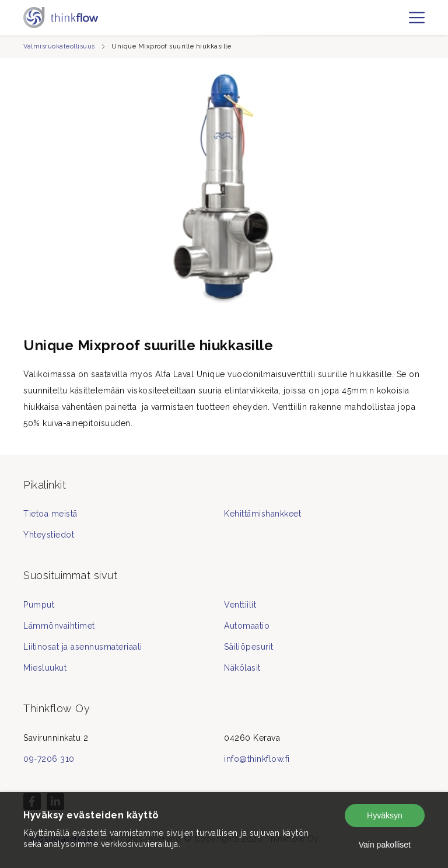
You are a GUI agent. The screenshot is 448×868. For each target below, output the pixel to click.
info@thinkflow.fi (257, 759)
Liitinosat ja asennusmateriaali (83, 647)
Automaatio (247, 626)
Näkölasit (242, 668)
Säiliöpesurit (249, 647)
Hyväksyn (385, 815)
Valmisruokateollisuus (59, 46)
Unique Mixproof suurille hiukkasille (171, 46)
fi (400, 23)
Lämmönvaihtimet (59, 626)
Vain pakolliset (385, 845)
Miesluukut (45, 668)
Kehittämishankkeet (262, 514)
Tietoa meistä (50, 514)
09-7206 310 (49, 759)
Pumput (39, 605)
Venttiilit (240, 605)
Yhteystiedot (49, 535)
